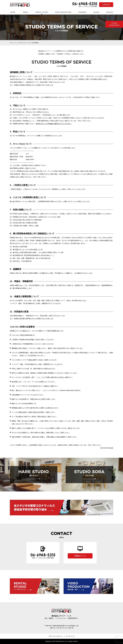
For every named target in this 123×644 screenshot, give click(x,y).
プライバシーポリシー (56, 636)
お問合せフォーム (80, 556)
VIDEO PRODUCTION (63, 12)
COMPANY (82, 12)
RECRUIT (110, 12)
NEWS (26, 12)
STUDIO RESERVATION (114, 24)
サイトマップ (70, 636)
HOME (13, 12)
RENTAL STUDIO (42, 12)
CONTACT (106, 5)
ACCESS (96, 12)
